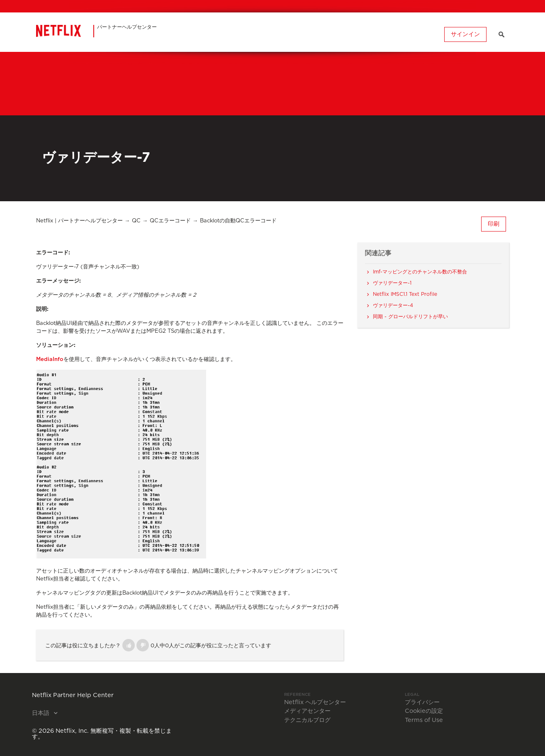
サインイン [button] (465, 34)
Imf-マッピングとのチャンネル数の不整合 (420, 272)
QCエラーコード (170, 221)
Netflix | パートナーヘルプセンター (79, 221)
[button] (129, 645)
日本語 (41, 713)
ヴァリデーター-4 (393, 305)
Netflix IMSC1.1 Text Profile (405, 294)
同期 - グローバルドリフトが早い (410, 317)
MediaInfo (50, 360)
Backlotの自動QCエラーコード (238, 221)
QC (136, 221)
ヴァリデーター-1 (392, 283)
